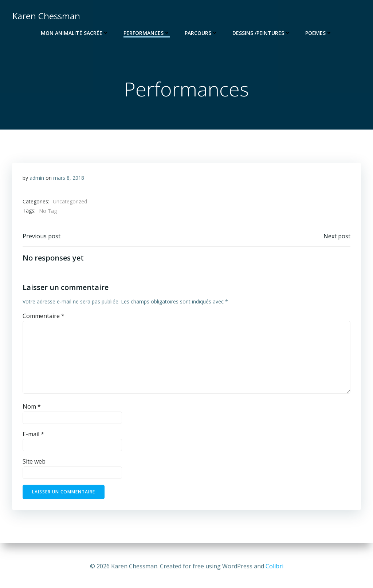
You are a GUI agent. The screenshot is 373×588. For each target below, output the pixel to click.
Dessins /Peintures (262, 33)
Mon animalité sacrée (75, 33)
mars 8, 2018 (69, 179)
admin (37, 179)
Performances (147, 33)
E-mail (33, 436)
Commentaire (44, 318)
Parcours (201, 33)
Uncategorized (70, 203)
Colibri (274, 566)
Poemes (319, 33)
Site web (34, 464)
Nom (32, 409)
